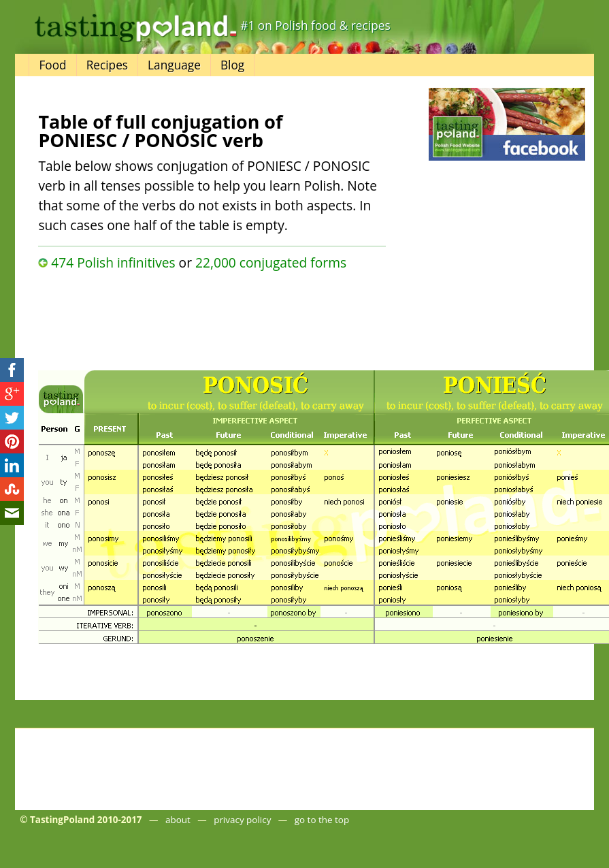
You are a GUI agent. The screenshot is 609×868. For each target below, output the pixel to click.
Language (174, 65)
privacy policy (242, 820)
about (178, 820)
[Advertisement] (181, 317)
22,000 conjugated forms (271, 262)
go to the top (322, 820)
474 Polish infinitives (113, 262)
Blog (232, 65)
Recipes (107, 65)
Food (52, 65)
